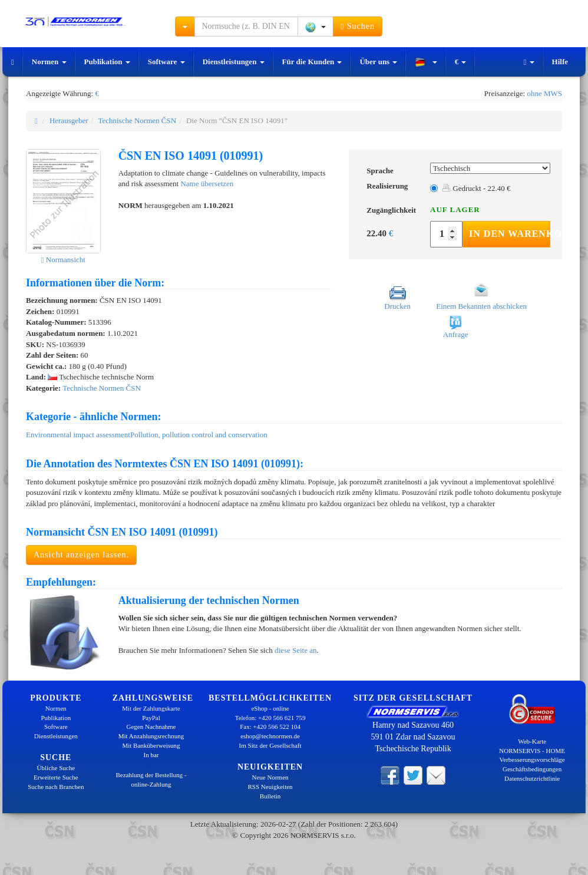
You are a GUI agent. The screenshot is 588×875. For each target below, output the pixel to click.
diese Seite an (295, 650)
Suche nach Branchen (56, 787)
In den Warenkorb (510, 234)
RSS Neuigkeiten (270, 787)
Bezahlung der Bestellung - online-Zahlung (151, 780)
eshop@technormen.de (270, 736)
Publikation (107, 62)
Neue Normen (270, 777)
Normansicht (63, 260)
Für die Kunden (312, 62)
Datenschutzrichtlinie (532, 778)
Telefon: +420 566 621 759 (270, 718)
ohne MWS (544, 93)
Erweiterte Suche (56, 777)
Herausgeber (69, 120)
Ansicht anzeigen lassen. (81, 555)
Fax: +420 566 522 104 (270, 727)
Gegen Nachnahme (151, 727)
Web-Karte (532, 741)
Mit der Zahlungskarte (151, 708)
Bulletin (270, 796)
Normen (49, 62)
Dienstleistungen (234, 62)
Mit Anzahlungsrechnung (151, 736)
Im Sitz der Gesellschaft (270, 745)
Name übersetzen (207, 184)
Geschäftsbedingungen (532, 769)
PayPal (151, 718)
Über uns (378, 62)
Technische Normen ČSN (137, 120)
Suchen (358, 27)
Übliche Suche (56, 768)
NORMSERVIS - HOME (532, 751)
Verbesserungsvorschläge (532, 760)
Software (166, 62)
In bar (151, 755)
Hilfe (560, 62)
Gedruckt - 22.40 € (476, 188)
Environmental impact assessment (78, 435)
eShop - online (270, 708)
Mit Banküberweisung (151, 745)
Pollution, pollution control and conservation (199, 435)
